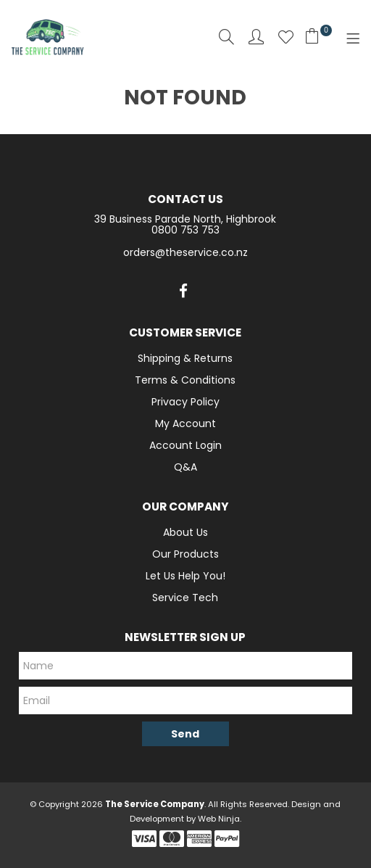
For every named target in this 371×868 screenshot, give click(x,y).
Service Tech (185, 598)
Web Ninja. (220, 819)
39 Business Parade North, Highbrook (185, 219)
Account (256, 37)
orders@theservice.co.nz (185, 252)
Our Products (185, 554)
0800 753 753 (185, 230)
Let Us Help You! (185, 576)
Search (226, 37)
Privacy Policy (185, 402)
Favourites (286, 37)
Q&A (185, 467)
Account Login (185, 445)
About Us (185, 532)
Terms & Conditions (185, 380)
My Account (185, 423)
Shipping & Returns (185, 358)
